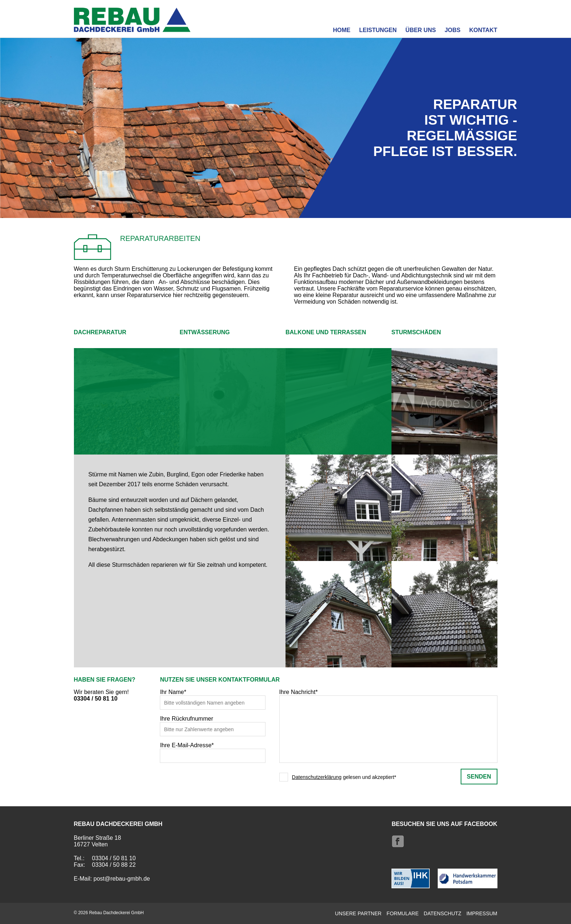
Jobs (453, 30)
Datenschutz (443, 913)
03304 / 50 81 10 (96, 699)
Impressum (482, 913)
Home (342, 30)
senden (479, 777)
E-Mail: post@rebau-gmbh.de (112, 879)
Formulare (403, 913)
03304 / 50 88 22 (114, 865)
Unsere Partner (358, 913)
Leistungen (378, 30)
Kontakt (483, 30)
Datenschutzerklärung (317, 777)
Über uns (421, 30)
